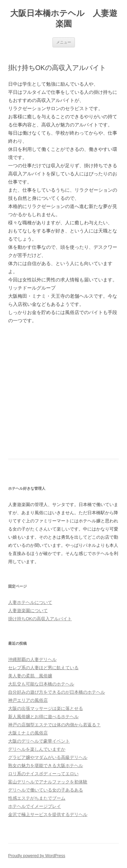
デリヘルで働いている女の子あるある (46, 790)
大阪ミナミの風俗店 (28, 733)
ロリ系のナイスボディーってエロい (43, 774)
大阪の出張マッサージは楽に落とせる (46, 708)
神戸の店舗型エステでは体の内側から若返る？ (54, 725)
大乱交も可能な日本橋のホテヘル (41, 684)
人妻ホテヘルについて (30, 602)
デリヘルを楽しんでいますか (37, 749)
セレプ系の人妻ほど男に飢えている (43, 668)
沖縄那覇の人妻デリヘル (32, 659)
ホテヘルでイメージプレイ (35, 806)
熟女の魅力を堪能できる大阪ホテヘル (46, 766)
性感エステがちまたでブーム (37, 798)
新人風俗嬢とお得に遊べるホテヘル (43, 717)
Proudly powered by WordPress (37, 856)
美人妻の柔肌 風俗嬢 (30, 676)
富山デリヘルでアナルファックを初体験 (48, 782)
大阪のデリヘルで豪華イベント (39, 741)
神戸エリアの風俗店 (28, 700)
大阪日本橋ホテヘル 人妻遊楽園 (64, 18)
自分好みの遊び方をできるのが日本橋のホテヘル (57, 692)
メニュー (64, 42)
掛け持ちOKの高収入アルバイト (40, 619)
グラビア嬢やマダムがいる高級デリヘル (48, 757)
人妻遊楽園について (28, 611)
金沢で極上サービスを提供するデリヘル (48, 814)
